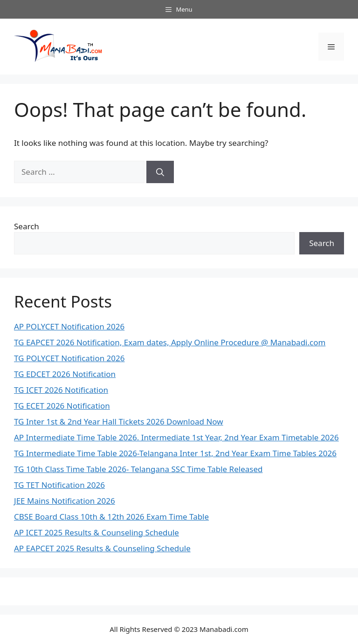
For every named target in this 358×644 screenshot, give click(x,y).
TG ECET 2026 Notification (62, 406)
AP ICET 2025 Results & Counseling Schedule (96, 532)
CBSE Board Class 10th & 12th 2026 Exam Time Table (111, 517)
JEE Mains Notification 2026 (65, 501)
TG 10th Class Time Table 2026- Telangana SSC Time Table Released (138, 469)
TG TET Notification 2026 (59, 485)
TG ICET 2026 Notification (61, 390)
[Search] (160, 172)
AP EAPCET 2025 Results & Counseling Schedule (102, 548)
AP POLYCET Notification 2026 (69, 326)
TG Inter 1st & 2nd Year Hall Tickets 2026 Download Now (119, 421)
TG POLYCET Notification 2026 (69, 358)
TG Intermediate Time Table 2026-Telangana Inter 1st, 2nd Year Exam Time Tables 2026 (175, 453)
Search (27, 226)
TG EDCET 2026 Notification (65, 374)
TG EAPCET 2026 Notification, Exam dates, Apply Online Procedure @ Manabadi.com (170, 342)
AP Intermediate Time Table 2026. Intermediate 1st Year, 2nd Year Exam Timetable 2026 (176, 437)
